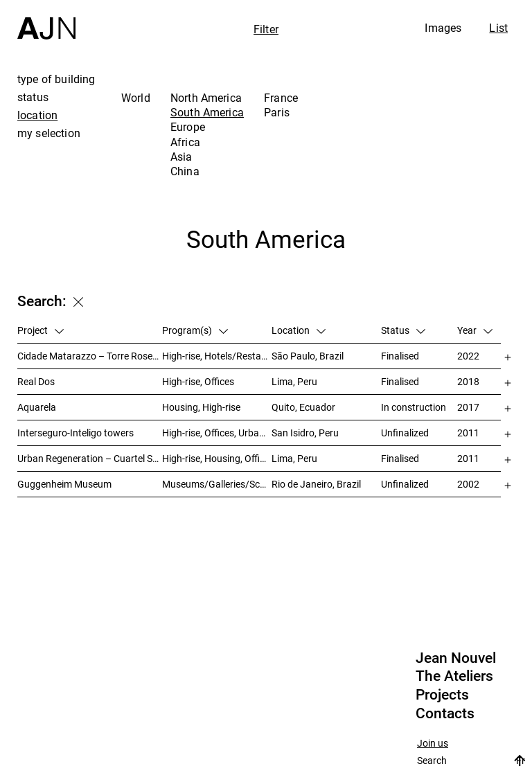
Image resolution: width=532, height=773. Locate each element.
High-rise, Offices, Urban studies (217, 433)
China (185, 171)
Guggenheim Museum (64, 484)
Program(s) (195, 330)
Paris (277, 112)
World (136, 98)
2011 (468, 433)
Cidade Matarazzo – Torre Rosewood (90, 356)
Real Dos (36, 381)
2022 (468, 356)
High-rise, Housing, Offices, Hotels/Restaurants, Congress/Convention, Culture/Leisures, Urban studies (217, 458)
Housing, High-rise (201, 407)
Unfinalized (405, 433)
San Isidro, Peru (305, 433)
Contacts (445, 713)
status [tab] (33, 97)
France (281, 98)
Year (475, 330)
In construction (414, 407)
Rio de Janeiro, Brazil (316, 484)
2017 (468, 407)
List (498, 28)
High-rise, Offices (198, 381)
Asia (181, 157)
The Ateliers (454, 676)
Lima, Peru (294, 381)
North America (206, 98)
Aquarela (37, 407)
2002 (468, 484)
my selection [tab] (49, 133)
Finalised (400, 356)
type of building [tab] (56, 79)
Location (299, 330)
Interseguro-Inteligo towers (76, 433)
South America (207, 112)
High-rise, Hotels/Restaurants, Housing (217, 356)
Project (41, 330)
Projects (442, 695)
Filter (266, 29)
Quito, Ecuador (303, 407)
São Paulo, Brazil (308, 356)
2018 (468, 381)
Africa (185, 142)
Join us (433, 744)
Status (403, 330)
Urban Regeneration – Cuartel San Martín (90, 458)
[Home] (46, 20)
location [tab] (37, 115)
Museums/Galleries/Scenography (217, 484)
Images (443, 28)
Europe (188, 127)
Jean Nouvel (456, 658)
